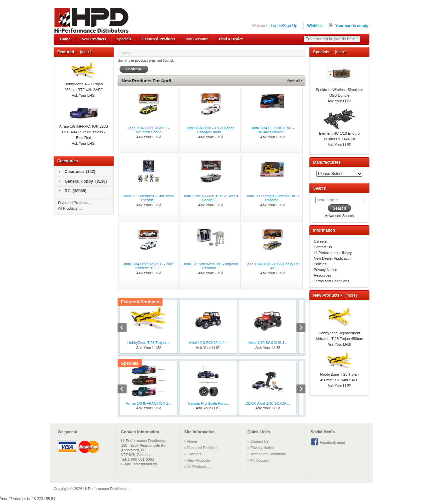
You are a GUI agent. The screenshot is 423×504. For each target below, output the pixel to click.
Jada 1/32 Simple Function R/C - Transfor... (273, 198)
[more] (84, 52)
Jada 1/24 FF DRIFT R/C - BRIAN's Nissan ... (273, 130)
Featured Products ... (75, 203)
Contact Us (323, 247)
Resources (323, 275)
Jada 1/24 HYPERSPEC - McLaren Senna (149, 130)
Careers (320, 241)
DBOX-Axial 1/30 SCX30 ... (268, 403)
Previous (126, 328)
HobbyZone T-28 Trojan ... (149, 343)
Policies (320, 264)
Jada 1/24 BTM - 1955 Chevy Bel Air (272, 266)
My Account (197, 39)
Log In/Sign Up (284, 26)
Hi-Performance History (333, 253)
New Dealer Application (333, 258)
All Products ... (70, 208)
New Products (94, 39)
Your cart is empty (352, 26)
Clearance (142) (77, 172)
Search (320, 188)
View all (293, 80)
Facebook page (332, 442)
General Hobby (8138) (83, 182)
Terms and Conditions (331, 281)
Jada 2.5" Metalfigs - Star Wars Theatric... (148, 198)
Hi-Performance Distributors (106, 489)
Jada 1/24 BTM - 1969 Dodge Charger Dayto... (211, 130)
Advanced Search (340, 216)
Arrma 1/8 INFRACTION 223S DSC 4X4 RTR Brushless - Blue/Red (83, 125)
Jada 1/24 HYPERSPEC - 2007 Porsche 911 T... (148, 266)
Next (297, 328)
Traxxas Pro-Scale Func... (208, 403)
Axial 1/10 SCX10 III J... (208, 343)
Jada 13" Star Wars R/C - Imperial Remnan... (211, 266)
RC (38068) (73, 191)
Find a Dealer (231, 39)
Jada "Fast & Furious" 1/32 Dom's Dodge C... (211, 198)
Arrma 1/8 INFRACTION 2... (149, 403)
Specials (124, 39)
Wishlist (314, 26)
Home (65, 39)
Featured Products (159, 39)
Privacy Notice (325, 270)
